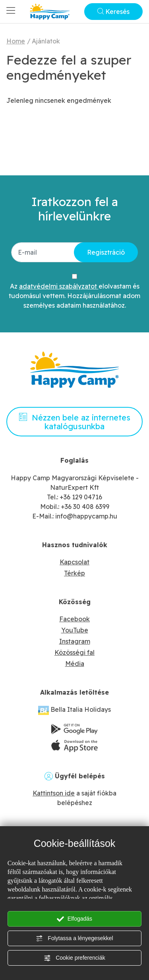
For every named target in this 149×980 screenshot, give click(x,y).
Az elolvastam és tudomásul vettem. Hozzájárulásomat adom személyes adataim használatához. (74, 296)
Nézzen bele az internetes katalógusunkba (75, 422)
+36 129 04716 (81, 497)
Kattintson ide (54, 793)
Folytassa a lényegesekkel (74, 939)
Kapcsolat (74, 562)
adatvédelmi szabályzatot (59, 286)
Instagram (75, 641)
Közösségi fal (74, 652)
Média (75, 664)
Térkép (74, 573)
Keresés (113, 12)
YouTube (75, 630)
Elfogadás (74, 919)
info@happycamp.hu (86, 516)
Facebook (74, 619)
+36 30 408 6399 (85, 507)
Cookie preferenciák (74, 958)
